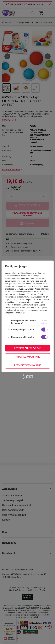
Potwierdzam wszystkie (27, 348)
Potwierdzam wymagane (28, 365)
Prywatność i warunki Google (31, 294)
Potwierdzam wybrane (27, 357)
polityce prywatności (25, 289)
